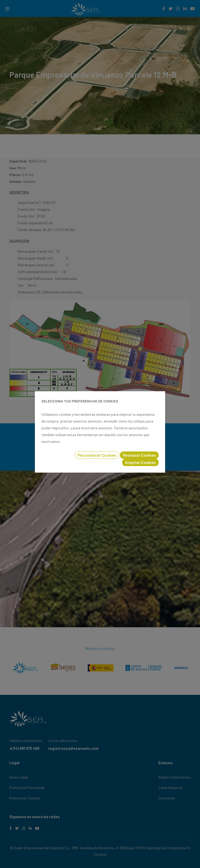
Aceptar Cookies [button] (140, 462)
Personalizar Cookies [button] (97, 455)
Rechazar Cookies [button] (139, 455)
